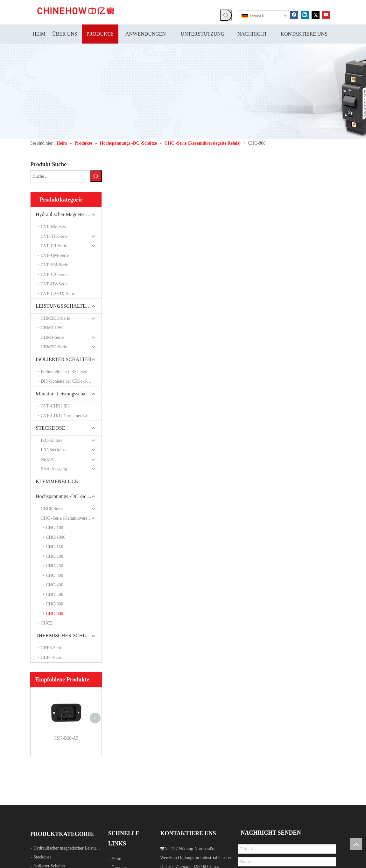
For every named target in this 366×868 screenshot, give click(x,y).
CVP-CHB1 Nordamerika (64, 416)
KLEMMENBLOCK (57, 481)
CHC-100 (54, 528)
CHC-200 (54, 556)
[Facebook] (294, 14)
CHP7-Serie (52, 657)
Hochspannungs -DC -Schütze (67, 496)
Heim (116, 859)
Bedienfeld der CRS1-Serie (65, 372)
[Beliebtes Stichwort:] (226, 15)
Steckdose (42, 857)
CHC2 (46, 623)
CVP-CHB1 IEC (56, 406)
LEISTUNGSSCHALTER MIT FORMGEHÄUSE (69, 306)
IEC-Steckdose (54, 450)
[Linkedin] (305, 14)
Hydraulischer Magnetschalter (66, 214)
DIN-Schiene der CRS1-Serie (67, 381)
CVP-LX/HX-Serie (58, 294)
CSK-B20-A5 (66, 738)
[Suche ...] (60, 176)
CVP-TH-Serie (54, 236)
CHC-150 (54, 547)
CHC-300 (54, 575)
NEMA (47, 459)
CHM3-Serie (52, 337)
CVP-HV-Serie (54, 284)
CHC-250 (54, 566)
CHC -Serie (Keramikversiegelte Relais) (71, 518)
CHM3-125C (53, 328)
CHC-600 (54, 604)
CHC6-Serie (52, 509)
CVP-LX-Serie (54, 274)
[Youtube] (326, 14)
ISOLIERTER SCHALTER (64, 359)
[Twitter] (316, 14)
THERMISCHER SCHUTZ (64, 636)
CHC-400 (54, 585)
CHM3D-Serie (54, 347)
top (356, 844)
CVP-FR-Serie (54, 246)
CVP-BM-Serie (55, 227)
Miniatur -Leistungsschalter (64, 394)
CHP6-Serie (52, 648)
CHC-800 (54, 614)
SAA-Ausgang (54, 469)
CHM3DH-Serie (56, 318)
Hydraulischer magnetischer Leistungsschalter (75, 848)
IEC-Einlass (52, 440)
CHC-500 (54, 595)
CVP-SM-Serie (54, 265)
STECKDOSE (50, 428)
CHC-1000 (56, 537)
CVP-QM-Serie (55, 255)
